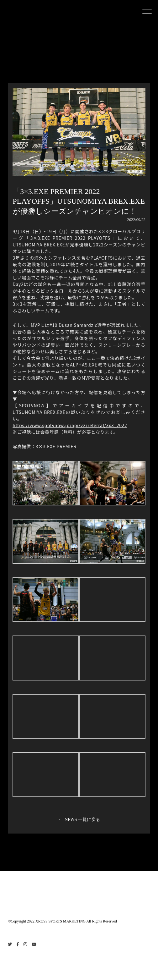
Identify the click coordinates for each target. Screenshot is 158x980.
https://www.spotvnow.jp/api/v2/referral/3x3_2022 (70, 425)
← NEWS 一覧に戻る (79, 820)
